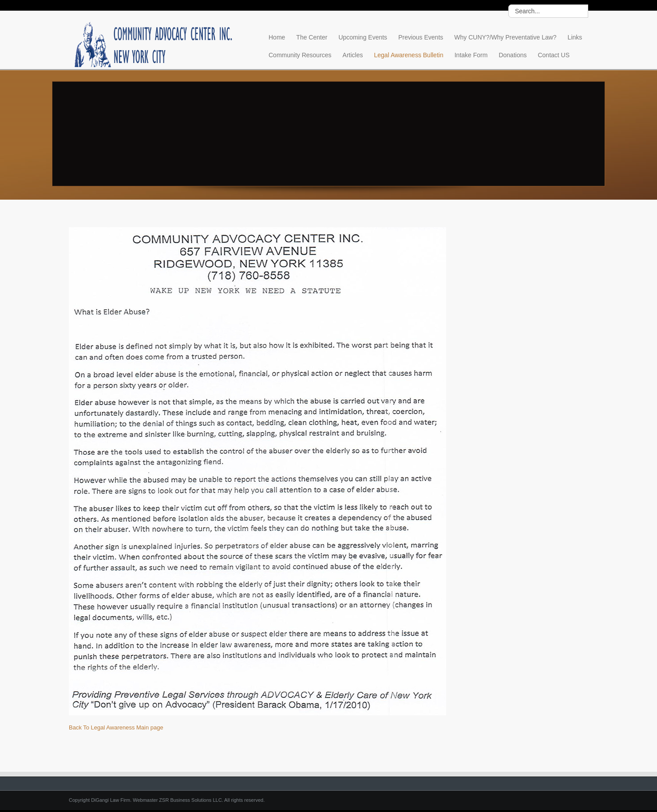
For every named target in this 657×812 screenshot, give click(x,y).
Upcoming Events (363, 37)
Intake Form (471, 55)
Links (575, 37)
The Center (312, 37)
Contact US (554, 55)
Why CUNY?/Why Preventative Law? (505, 37)
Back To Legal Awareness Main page (116, 727)
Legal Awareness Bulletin (409, 55)
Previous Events (421, 37)
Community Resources (300, 55)
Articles (353, 55)
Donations (513, 55)
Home (277, 37)
